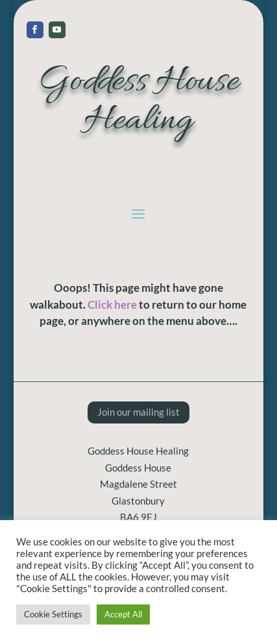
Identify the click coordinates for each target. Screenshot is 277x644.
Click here (112, 304)
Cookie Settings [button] (53, 614)
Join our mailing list (138, 412)
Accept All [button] (123, 614)
